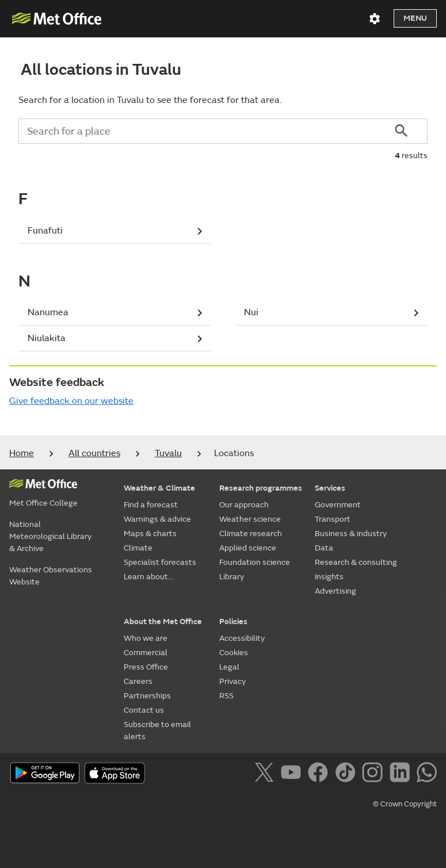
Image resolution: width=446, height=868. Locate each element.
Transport (333, 519)
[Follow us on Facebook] (320, 774)
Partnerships (147, 696)
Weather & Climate (159, 488)
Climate (138, 548)
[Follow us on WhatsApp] (427, 774)
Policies (233, 622)
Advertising (336, 591)
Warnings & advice (157, 519)
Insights (329, 577)
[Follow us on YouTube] (293, 774)
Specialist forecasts (160, 562)
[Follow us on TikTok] (347, 774)
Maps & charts (150, 534)
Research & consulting (356, 562)
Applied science (248, 548)
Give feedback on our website (71, 401)
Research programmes (261, 488)
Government (338, 505)
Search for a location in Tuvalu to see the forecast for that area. (150, 100)
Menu (415, 18)
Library (232, 577)
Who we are (146, 638)
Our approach (244, 505)
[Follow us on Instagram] (374, 774)
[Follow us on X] (266, 774)
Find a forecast (151, 505)
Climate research (251, 534)
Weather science (250, 519)
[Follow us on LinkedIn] (402, 774)
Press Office (146, 667)
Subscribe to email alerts (157, 731)
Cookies (234, 653)
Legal (229, 667)
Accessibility (242, 638)
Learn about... (148, 577)
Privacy (232, 681)
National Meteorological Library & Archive (50, 536)
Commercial (146, 653)
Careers (138, 681)
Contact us (144, 710)
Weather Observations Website (51, 576)
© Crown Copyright (405, 804)
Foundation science (255, 562)
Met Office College (43, 503)
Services (330, 488)
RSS (226, 696)
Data (324, 548)
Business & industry (351, 534)
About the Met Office (163, 622)
